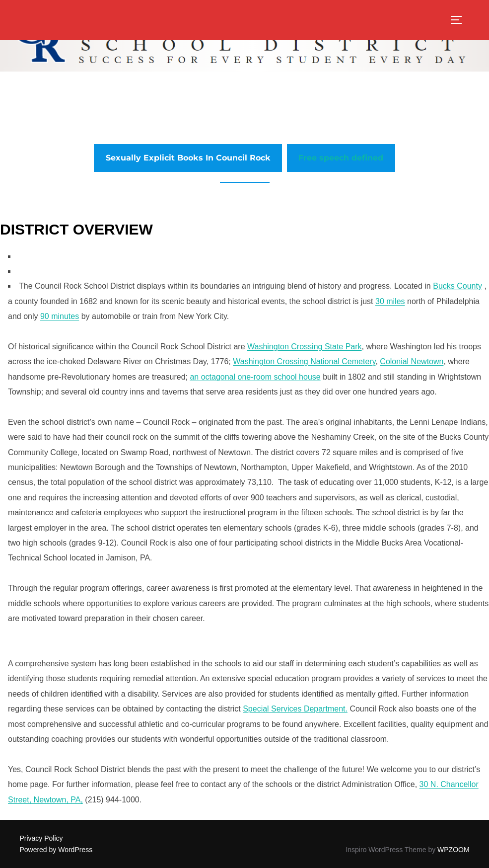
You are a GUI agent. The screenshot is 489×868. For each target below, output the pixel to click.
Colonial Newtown (412, 361)
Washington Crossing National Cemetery (304, 361)
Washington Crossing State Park (305, 347)
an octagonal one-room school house (255, 377)
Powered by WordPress (56, 850)
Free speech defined (341, 158)
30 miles (390, 301)
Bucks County (457, 286)
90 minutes (60, 316)
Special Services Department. (295, 709)
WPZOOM (454, 850)
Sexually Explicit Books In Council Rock (188, 158)
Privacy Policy (41, 838)
